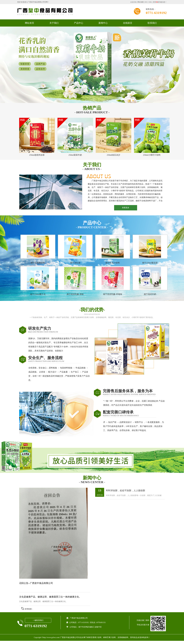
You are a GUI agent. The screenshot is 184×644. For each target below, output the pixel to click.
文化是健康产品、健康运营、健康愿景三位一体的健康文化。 (50, 600)
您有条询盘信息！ (160, 2)
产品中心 (79, 23)
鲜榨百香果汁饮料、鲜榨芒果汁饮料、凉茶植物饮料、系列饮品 (112, 641)
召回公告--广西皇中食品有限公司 (36, 586)
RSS (146, 2)
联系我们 (152, 23)
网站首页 (30, 23)
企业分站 (133, 2)
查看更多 (126, 207)
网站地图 (141, 2)
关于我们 (54, 23)
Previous (8, 64)
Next (176, 64)
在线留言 (128, 23)
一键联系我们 (38, 624)
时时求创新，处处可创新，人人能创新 (126, 494)
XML (150, 2)
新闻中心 (103, 23)
